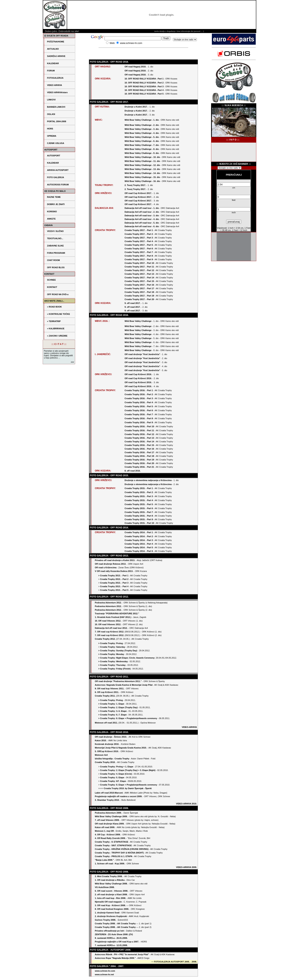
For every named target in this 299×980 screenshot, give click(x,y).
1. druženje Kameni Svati (107, 913)
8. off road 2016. (133, 471)
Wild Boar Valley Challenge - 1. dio (142, 120)
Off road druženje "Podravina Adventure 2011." (118, 681)
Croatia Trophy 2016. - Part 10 (139, 426)
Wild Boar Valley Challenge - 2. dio (142, 125)
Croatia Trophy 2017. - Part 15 (139, 281)
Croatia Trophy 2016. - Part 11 (139, 430)
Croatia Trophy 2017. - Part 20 (139, 299)
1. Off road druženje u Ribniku (110, 880)
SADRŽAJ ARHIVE (56, 56)
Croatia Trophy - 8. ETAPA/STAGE (111, 842)
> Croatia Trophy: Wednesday (113, 661)
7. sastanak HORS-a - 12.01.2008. (111, 945)
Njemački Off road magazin (108, 902)
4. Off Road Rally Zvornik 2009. (110, 838)
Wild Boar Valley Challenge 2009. (111, 816)
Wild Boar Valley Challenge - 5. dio (142, 137)
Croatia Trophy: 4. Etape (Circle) (116, 774)
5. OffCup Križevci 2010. (107, 751)
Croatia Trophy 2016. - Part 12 (139, 434)
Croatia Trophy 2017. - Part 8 (139, 256)
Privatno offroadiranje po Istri (110, 931)
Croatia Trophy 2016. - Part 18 (139, 456)
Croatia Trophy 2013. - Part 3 (114, 583)
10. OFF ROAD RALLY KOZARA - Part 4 (144, 90)
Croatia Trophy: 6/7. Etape (113, 781)
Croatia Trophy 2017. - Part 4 (139, 241)
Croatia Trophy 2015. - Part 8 (139, 516)
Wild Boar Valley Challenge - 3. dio (142, 129)
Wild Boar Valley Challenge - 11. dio (142, 161)
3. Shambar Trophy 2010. (107, 800)
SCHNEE (51, 280)
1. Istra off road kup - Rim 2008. (110, 898)
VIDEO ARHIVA (55, 85)
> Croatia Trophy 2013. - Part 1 (113, 576)
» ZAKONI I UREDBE (57, 336)
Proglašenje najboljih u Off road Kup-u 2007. (117, 942)
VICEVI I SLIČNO (55, 231)
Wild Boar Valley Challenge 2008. (111, 884)
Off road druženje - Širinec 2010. (111, 737)
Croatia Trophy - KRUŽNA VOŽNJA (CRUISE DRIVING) (122, 849)
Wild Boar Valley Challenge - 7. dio (142, 145)
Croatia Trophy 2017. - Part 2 (139, 234)
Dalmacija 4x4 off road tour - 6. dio (142, 226)
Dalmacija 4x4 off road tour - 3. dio (142, 216)
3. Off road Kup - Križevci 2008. (110, 905)
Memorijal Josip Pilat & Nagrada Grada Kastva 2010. (121, 748)
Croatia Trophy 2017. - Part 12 (139, 270)
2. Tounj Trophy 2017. (135, 185)
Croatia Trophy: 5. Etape (112, 777)
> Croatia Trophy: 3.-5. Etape (112, 711)
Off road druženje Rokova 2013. (110, 564)
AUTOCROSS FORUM (58, 185)
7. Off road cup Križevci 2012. (109, 632)
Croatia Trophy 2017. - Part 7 (139, 252)
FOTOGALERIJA (55, 78)
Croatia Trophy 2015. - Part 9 (139, 519)
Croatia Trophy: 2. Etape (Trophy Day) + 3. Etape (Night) (128, 770)
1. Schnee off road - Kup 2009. (110, 864)
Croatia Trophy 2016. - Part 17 (139, 452)
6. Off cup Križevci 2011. (107, 692)
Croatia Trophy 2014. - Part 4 (139, 544)
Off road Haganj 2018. (136, 67)
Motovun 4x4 (101, 755)
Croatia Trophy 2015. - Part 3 (139, 496)
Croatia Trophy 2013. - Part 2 (114, 579)
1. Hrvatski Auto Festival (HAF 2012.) (113, 617)
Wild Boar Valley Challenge (138, 321)
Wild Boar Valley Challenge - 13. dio (142, 169)
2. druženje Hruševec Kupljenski (111, 916)
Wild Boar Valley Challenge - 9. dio (142, 153)
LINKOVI (51, 100)
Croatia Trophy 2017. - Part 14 (139, 278)
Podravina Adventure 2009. (108, 813)
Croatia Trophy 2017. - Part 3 (139, 238)
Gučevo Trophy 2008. (105, 920)
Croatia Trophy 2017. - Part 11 (139, 267)
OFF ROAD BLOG (56, 267)
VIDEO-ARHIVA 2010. (186, 804)
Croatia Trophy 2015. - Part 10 (139, 523)
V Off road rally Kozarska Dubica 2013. (114, 571)
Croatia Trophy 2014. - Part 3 (139, 540)
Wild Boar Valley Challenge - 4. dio (142, 133)
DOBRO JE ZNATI (56, 204)
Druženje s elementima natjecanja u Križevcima (148, 480)
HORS (50, 129)
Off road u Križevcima (106, 567)
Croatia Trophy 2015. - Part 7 (139, 512)
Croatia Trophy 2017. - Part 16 (139, 285)
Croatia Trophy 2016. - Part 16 (139, 449)
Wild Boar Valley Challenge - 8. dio (142, 149)
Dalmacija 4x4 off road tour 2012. (111, 628)
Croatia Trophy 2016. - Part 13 (139, 438)
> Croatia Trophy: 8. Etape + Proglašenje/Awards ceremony (128, 718)
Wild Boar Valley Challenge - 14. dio (142, 173)
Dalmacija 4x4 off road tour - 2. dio (142, 212)
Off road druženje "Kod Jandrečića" (142, 354)
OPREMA (52, 136)
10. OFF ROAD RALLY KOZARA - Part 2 (144, 83)
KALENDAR (53, 63)
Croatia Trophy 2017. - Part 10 (139, 263)
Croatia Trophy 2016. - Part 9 (139, 422)
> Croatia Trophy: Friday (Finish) (114, 669)
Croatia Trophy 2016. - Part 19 (139, 460)
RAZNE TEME (54, 197)
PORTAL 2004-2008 (57, 121)
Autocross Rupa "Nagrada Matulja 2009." (115, 958)
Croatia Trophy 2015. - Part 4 (139, 500)
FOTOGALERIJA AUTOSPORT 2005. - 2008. (174, 962)
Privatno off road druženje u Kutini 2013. (115, 560)
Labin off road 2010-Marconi (109, 793)
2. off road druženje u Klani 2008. (111, 894)
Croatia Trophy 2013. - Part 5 (114, 590)
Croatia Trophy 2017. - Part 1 (139, 230)
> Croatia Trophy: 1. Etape (111, 704)
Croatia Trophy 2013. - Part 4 (114, 586)
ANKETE (51, 219)
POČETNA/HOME (56, 42)
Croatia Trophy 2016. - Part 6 (139, 410)
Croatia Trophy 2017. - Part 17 (139, 288)
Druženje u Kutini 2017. (136, 107)
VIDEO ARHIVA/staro (57, 92)
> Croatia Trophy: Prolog (111, 643)
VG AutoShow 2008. (105, 887)
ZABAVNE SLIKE (55, 246)
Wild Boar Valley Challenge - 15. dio (142, 177)
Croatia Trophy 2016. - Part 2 (139, 394)
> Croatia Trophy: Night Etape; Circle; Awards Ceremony (126, 658)
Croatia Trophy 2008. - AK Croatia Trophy (115, 923)
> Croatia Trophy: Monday (111, 654)
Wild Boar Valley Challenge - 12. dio (142, 165)
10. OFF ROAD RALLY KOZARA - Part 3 (144, 86)
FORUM (51, 71)
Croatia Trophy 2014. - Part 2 (139, 536)
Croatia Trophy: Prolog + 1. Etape (117, 767)
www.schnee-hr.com (105, 971)
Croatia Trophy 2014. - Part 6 (139, 551)
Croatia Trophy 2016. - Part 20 (139, 463)
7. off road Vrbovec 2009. (107, 820)
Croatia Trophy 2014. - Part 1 (139, 532)
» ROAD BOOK (55, 307)
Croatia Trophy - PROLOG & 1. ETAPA (114, 856)
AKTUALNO (53, 49)
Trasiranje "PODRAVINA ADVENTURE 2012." (117, 614)
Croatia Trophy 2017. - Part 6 (139, 249)
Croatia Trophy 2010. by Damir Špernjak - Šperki (128, 788)
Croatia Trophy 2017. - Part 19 (139, 296)
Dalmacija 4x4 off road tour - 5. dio (142, 223)
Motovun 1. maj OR (104, 831)
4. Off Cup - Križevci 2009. (108, 835)
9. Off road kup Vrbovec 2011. (109, 689)
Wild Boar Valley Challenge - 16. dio (142, 181)
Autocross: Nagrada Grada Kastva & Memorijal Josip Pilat (124, 685)
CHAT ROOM (53, 260)
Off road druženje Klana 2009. (110, 824)
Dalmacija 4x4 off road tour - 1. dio (142, 208)
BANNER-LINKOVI (56, 107)
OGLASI (51, 114)
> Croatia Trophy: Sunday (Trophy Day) (118, 651)
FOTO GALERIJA (56, 177)
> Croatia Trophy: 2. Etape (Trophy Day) (118, 707)
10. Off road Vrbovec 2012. (108, 621)
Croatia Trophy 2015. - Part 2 (139, 492)
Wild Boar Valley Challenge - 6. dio (142, 141)
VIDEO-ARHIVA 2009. (186, 867)
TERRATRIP (55, 321)
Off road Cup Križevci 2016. (138, 374)
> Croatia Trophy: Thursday (112, 665)
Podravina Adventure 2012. (108, 603)
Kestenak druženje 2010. (107, 744)
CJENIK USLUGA (56, 143)
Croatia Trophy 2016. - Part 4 (139, 402)
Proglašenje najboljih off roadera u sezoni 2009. (119, 796)
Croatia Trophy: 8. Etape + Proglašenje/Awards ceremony (129, 785)
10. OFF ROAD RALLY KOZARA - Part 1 (144, 79)
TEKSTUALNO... (55, 238)
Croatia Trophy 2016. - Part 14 (139, 442)
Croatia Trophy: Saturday (113, 647)
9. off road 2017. (133, 303)
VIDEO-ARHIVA (189, 727)
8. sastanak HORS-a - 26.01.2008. (111, 938)
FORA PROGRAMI (56, 253)
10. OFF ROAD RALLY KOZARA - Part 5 (144, 94)
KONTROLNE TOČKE (59, 314)
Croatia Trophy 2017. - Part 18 (139, 292)
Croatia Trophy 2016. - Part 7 (139, 414)
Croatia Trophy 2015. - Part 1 (139, 488)
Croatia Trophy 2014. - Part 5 (139, 547)
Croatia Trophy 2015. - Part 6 (139, 508)
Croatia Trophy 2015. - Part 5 (139, 504)
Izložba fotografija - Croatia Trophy (112, 759)
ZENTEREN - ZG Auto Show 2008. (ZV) (114, 934)
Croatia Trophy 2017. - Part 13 (139, 274)
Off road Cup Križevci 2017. (138, 193)
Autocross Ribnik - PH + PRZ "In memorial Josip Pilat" (122, 954)
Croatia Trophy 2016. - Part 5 (139, 406)
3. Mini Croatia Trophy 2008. (109, 876)
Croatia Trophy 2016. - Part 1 (139, 390)
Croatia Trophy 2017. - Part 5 (139, 245)
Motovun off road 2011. (106, 723)
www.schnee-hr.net (104, 974)
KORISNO (52, 211)
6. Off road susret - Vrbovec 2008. (112, 891)
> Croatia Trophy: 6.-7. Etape (112, 715)
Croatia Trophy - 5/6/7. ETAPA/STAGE (113, 845)
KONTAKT (52, 287)
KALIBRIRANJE (57, 329)
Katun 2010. (101, 740)
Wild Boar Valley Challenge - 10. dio (142, 157)
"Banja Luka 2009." (104, 860)
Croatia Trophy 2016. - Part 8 (139, 418)
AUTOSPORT (54, 156)
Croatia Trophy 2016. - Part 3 (139, 398)
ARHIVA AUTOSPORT (58, 170)
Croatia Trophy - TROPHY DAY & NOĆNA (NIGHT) (119, 853)
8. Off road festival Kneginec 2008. (112, 909)
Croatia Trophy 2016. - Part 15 (139, 445)
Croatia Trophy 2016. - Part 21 (139, 467)
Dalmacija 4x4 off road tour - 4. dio (142, 219)
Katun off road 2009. (105, 827)
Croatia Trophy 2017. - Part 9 (139, 259)
